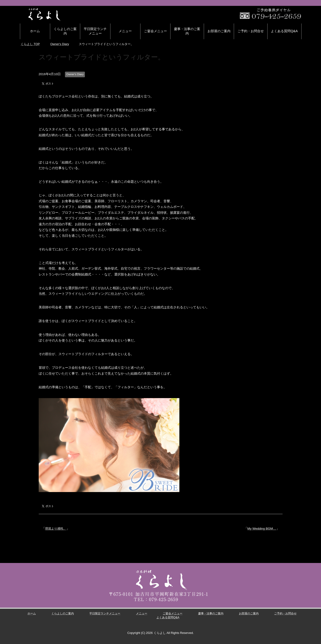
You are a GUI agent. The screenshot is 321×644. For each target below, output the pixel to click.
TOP (30, 44)
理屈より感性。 (57, 529)
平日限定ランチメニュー (95, 31)
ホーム (35, 31)
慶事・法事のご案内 (187, 31)
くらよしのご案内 (65, 31)
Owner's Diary (75, 74)
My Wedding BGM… (262, 529)
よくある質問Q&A (284, 31)
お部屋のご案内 (219, 31)
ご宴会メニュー (155, 31)
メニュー (125, 31)
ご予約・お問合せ (251, 31)
